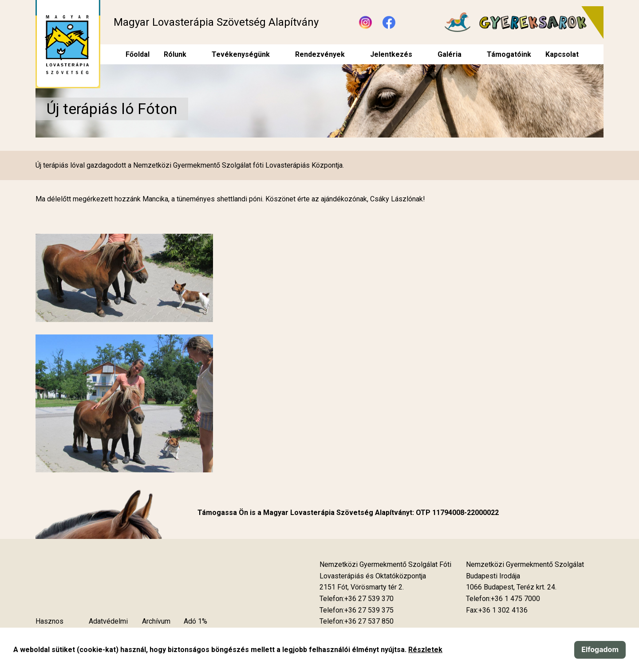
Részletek (425, 650)
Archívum (156, 621)
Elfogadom (600, 649)
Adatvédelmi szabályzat (108, 627)
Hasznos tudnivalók (51, 627)
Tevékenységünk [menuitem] (241, 54)
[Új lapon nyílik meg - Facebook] (389, 22)
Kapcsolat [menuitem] (562, 54)
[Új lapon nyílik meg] (362, 587)
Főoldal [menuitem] (138, 54)
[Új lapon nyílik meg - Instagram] (365, 22)
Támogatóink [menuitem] (509, 54)
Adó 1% (195, 621)
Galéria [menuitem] (450, 54)
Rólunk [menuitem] (175, 54)
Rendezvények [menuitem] (320, 54)
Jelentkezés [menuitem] (391, 54)
